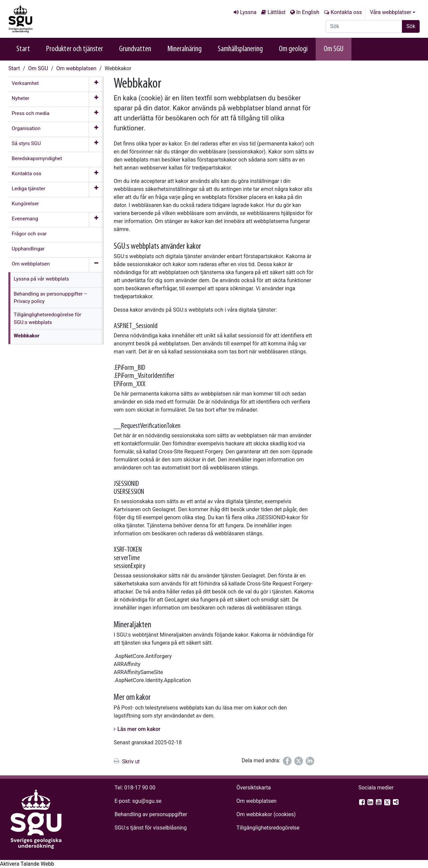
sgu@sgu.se (147, 801)
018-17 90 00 (140, 788)
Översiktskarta (254, 788)
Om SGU (334, 49)
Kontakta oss (346, 12)
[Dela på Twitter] (299, 761)
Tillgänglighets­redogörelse (268, 828)
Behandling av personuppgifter (151, 814)
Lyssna (248, 12)
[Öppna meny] (96, 84)
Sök (411, 26)
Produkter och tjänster (75, 49)
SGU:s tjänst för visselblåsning (151, 828)
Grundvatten (135, 49)
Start (23, 49)
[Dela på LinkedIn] (310, 761)
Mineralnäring (184, 49)
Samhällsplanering (240, 49)
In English (308, 12)
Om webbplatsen (256, 801)
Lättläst (277, 12)
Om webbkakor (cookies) (266, 814)
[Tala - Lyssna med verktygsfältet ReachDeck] (27, 864)
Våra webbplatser (391, 12)
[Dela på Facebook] (287, 761)
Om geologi (293, 49)
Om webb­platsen (76, 68)
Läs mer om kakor (139, 729)
